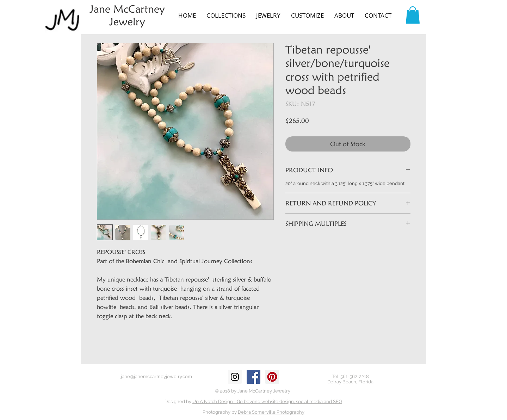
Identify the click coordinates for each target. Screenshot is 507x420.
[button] (226, 16)
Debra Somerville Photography (271, 412)
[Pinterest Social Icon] (272, 377)
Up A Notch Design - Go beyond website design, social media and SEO (267, 402)
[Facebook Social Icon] (253, 377)
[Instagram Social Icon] (235, 377)
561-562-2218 (355, 376)
